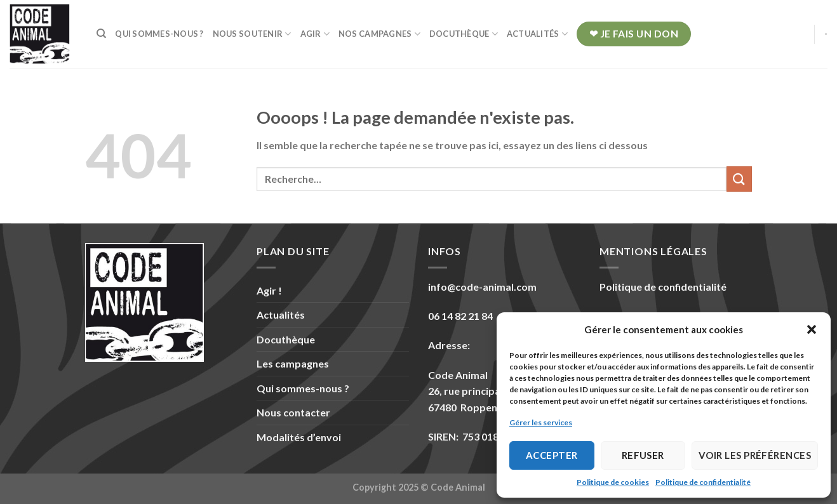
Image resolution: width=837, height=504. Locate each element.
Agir (315, 34)
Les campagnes (293, 363)
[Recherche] (101, 34)
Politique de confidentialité (703, 482)
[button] (812, 329)
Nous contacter (293, 412)
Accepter (552, 455)
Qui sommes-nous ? (159, 34)
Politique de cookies (613, 482)
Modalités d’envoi (299, 437)
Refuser (643, 455)
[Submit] (739, 179)
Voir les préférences (755, 455)
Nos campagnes (379, 34)
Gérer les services (541, 422)
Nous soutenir (252, 34)
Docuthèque (464, 34)
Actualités (537, 34)
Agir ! (269, 290)
